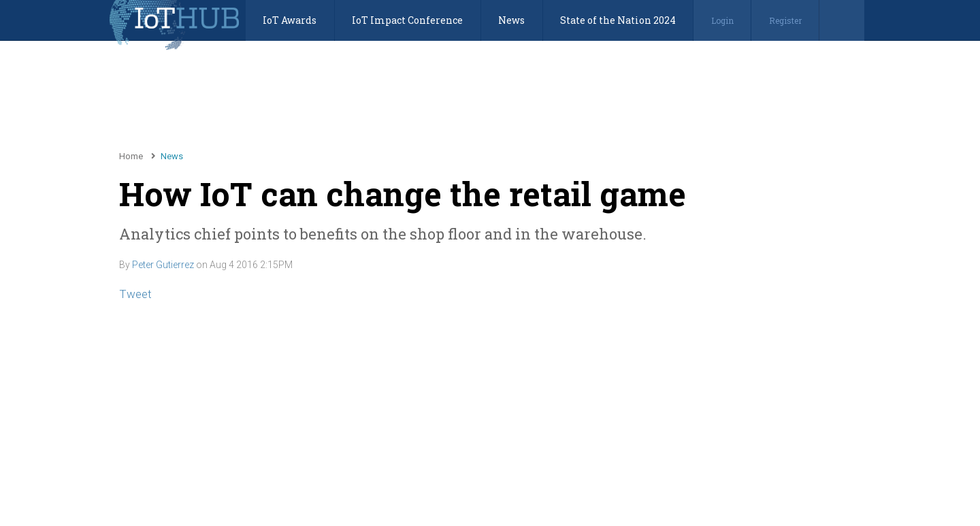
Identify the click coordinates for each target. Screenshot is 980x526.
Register (785, 20)
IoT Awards (290, 20)
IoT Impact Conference (407, 20)
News (511, 20)
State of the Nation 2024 (618, 20)
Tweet (135, 294)
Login (722, 20)
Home (131, 156)
